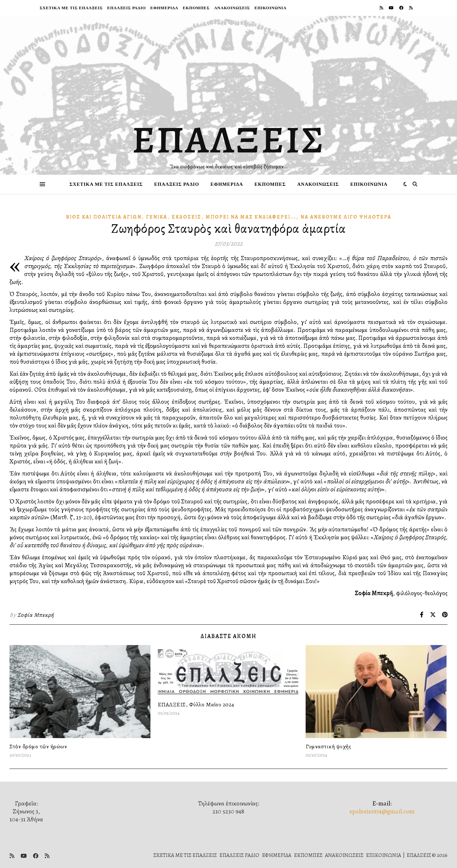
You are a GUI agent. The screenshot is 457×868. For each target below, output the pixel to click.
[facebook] (402, 8)
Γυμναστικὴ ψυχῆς (328, 746)
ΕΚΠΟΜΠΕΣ (196, 8)
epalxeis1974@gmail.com (382, 811)
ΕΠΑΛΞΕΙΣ (229, 140)
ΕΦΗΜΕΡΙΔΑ (164, 8)
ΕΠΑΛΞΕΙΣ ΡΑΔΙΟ (127, 8)
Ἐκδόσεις (186, 217)
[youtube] (392, 8)
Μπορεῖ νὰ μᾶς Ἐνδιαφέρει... (251, 217)
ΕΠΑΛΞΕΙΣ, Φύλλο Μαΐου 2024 (196, 704)
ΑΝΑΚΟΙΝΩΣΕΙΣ (232, 8)
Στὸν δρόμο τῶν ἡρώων (38, 746)
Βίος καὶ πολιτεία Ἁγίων (104, 217)
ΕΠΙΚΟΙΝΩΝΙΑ (271, 8)
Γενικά (157, 217)
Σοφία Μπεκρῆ (36, 615)
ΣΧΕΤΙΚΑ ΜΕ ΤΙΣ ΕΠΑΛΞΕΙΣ (71, 8)
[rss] (382, 8)
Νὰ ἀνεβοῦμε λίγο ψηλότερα (346, 217)
